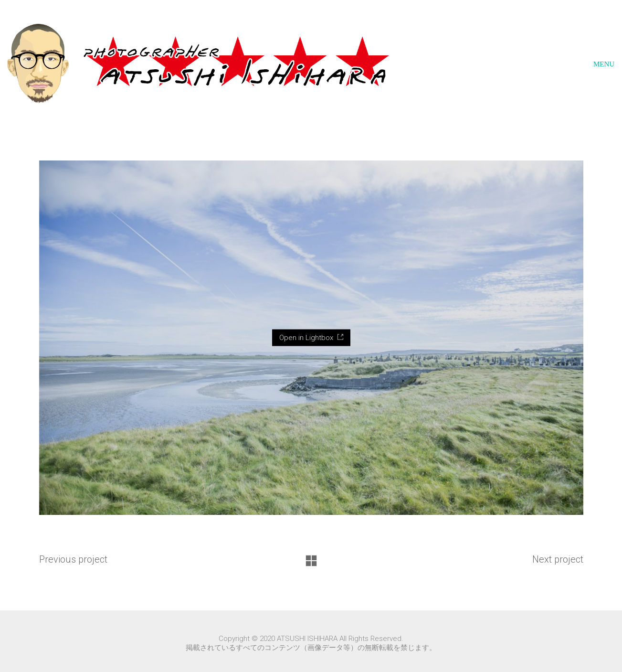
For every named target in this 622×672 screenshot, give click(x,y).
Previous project (73, 559)
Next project (558, 559)
